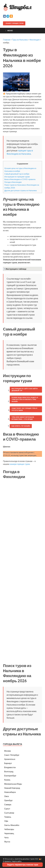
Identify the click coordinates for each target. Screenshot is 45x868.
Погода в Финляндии (13, 182)
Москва (7, 751)
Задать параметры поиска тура (23, 865)
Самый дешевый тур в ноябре (17, 174)
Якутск (7, 842)
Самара (8, 804)
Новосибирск (10, 792)
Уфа (6, 821)
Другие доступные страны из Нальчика (20, 190)
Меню (10, 31)
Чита (6, 837)
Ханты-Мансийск (12, 825)
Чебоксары (9, 829)
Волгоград (9, 771)
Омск (6, 796)
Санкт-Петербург (12, 755)
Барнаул (8, 763)
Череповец (9, 833)
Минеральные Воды (13, 784)
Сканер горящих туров (14, 23)
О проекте (7, 861)
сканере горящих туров (19, 464)
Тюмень (8, 817)
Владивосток (10, 767)
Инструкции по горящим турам (17, 177)
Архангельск (10, 759)
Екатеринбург (10, 776)
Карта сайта (17, 861)
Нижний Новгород (12, 788)
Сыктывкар (9, 813)
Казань (7, 780)
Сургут (7, 809)
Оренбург (8, 800)
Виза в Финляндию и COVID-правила (20, 179)
